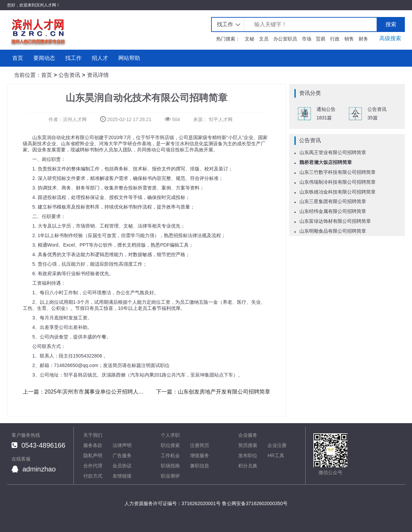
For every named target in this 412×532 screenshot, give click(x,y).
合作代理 (93, 466)
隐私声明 (93, 455)
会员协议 (122, 466)
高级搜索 (390, 38)
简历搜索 (248, 445)
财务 (363, 39)
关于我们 (93, 435)
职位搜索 (170, 445)
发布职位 (248, 455)
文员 (264, 39)
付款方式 (93, 476)
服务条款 (93, 445)
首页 (18, 58)
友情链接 (122, 476)
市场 (307, 39)
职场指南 (170, 466)
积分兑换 (248, 466)
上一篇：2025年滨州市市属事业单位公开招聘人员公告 (84, 392)
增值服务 (200, 455)
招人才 (100, 58)
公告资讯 (69, 75)
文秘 (250, 39)
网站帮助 (129, 58)
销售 (349, 39)
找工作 (225, 24)
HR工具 (276, 455)
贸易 (321, 39)
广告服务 (122, 455)
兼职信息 (200, 466)
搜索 (391, 24)
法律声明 (122, 445)
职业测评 (170, 476)
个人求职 (170, 435)
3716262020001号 (201, 503)
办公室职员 (285, 39)
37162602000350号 (267, 503)
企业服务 (248, 435)
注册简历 (200, 445)
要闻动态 (44, 58)
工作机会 (170, 455)
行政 (335, 39)
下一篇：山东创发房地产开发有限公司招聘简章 (213, 392)
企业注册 (277, 445)
